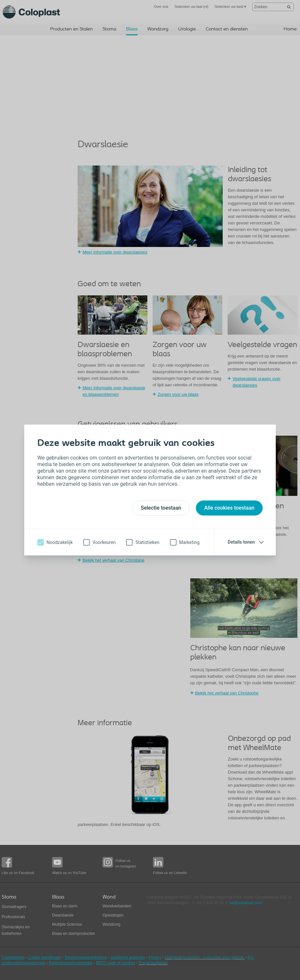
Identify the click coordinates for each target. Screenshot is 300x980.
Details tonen (241, 542)
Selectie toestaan (161, 508)
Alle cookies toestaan (229, 508)
